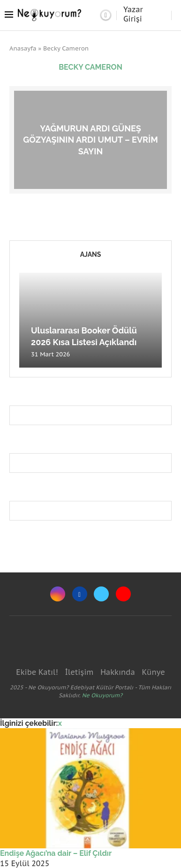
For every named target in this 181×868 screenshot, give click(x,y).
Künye (153, 672)
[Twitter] (101, 594)
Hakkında (118, 672)
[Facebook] (80, 594)
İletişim (79, 672)
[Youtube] (123, 594)
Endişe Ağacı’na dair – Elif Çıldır (56, 853)
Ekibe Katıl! (37, 672)
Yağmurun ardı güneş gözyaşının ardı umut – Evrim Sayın (90, 139)
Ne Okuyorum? (102, 695)
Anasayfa (23, 48)
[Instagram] (58, 594)
